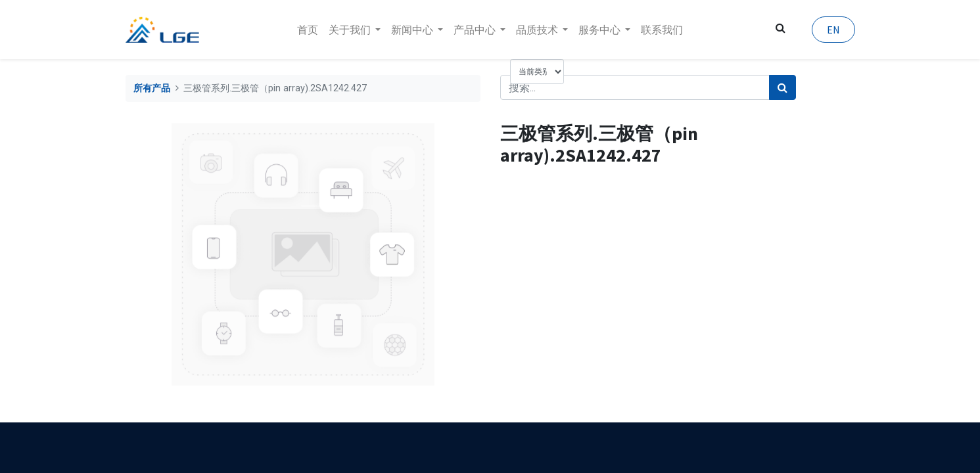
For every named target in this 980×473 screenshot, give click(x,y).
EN (833, 30)
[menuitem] (308, 30)
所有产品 (152, 88)
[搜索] (782, 87)
